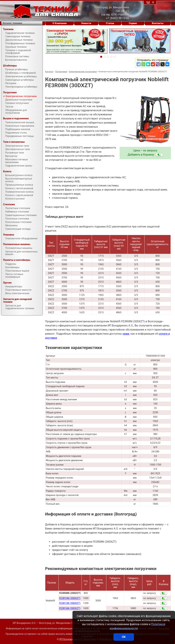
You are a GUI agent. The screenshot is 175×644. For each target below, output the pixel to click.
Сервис (133, 23)
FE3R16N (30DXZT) (70, 608)
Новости (86, 23)
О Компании (60, 23)
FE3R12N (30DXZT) (70, 603)
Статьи (110, 23)
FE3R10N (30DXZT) (70, 598)
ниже (126, 334)
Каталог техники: (12, 23)
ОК (124, 637)
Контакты (158, 23)
